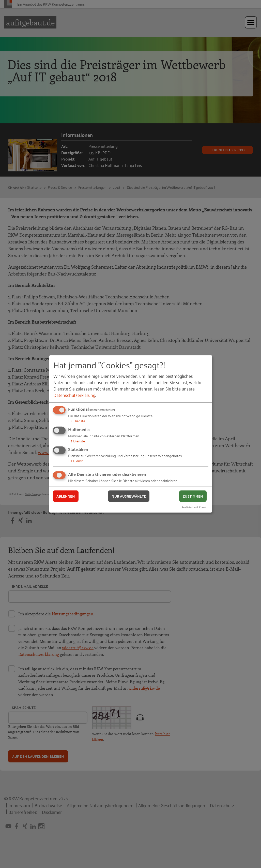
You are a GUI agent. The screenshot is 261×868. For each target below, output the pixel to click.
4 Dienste (77, 421)
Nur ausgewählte (129, 496)
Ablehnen (66, 496)
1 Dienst (75, 461)
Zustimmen (193, 496)
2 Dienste (76, 441)
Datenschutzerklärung (74, 395)
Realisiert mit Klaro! (194, 507)
